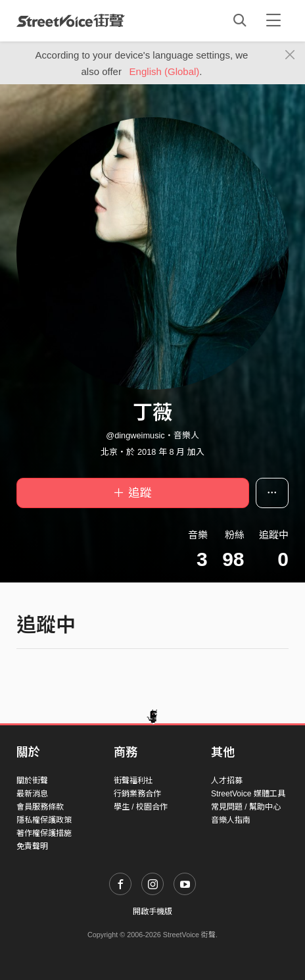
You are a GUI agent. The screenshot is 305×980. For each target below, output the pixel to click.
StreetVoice (71, 20)
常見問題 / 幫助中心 (246, 807)
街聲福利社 (133, 781)
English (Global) (165, 71)
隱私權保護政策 (44, 820)
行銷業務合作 (137, 794)
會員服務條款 (40, 807)
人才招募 (227, 781)
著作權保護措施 (44, 833)
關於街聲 (32, 781)
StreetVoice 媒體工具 (248, 794)
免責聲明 (32, 846)
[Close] (290, 55)
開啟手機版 (152, 912)
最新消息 (32, 794)
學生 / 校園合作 (141, 807)
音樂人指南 (231, 820)
